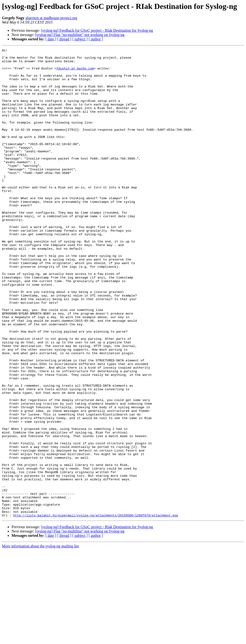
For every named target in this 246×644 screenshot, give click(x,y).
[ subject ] (80, 39)
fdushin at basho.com (75, 73)
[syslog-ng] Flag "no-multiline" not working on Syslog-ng (80, 35)
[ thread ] (64, 39)
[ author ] (96, 39)
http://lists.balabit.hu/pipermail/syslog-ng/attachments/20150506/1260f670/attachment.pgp (96, 609)
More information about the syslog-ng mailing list (40, 640)
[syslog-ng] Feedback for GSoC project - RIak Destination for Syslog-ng (97, 30)
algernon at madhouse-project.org (51, 18)
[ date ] (51, 39)
